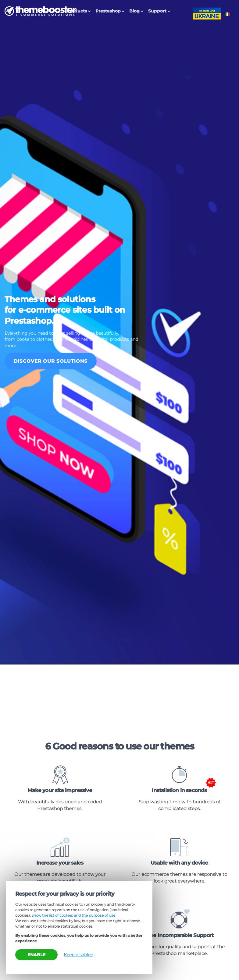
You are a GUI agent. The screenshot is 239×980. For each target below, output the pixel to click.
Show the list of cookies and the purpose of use (73, 915)
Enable (36, 955)
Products (77, 11)
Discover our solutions (51, 361)
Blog (134, 11)
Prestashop (108, 11)
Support (157, 11)
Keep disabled (78, 955)
